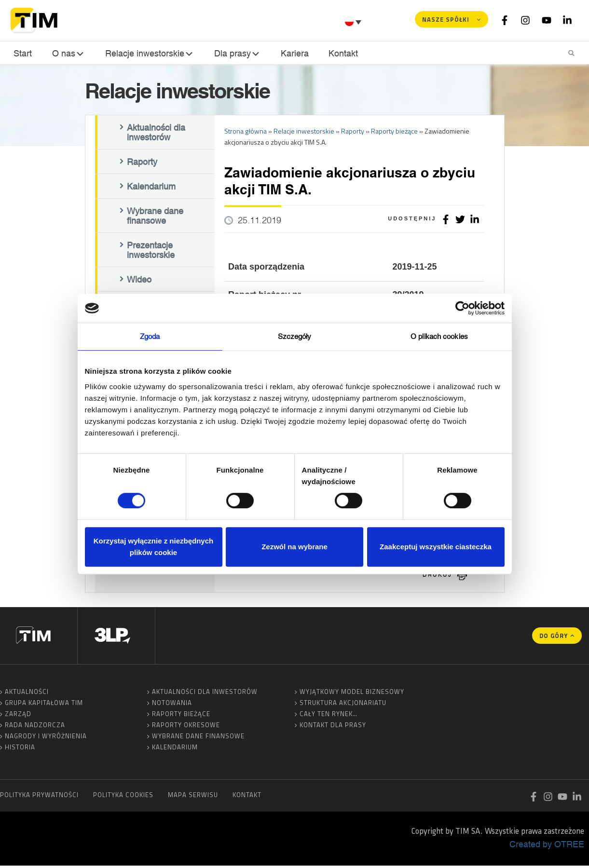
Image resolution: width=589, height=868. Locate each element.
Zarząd (18, 716)
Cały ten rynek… (329, 716)
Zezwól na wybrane (294, 547)
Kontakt (341, 53)
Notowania (172, 705)
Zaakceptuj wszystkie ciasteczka (436, 547)
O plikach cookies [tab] (439, 336)
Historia (20, 749)
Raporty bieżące (181, 716)
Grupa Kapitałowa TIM (44, 705)
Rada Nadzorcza (35, 727)
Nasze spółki (446, 19)
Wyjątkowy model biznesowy (352, 694)
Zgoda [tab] (150, 336)
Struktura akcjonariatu (343, 705)
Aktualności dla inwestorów (156, 135)
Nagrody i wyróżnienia (46, 738)
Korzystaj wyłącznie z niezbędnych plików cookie (153, 547)
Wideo (139, 282)
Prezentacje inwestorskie (151, 252)
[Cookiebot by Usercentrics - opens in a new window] (462, 308)
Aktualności (27, 694)
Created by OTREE (547, 846)
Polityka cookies (123, 797)
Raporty (142, 164)
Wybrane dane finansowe (155, 218)
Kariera (293, 53)
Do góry (554, 638)
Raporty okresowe (186, 727)
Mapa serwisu (193, 797)
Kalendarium (151, 189)
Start (22, 53)
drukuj (438, 577)
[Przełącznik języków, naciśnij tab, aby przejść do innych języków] (354, 22)
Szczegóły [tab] (295, 336)
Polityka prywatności (39, 797)
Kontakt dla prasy (333, 727)
